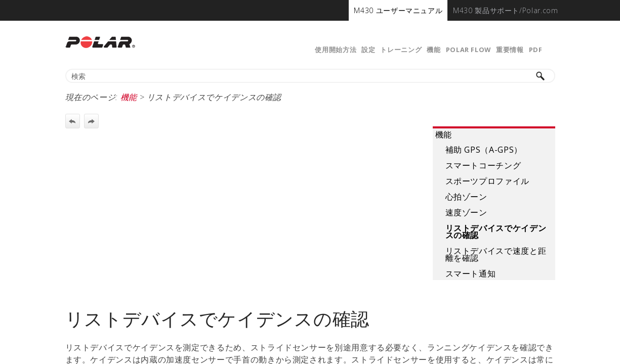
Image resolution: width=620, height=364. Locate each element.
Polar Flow (468, 50)
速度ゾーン (466, 212)
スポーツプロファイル (487, 181)
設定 (368, 50)
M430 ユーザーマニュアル (398, 10)
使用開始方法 (336, 50)
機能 (433, 50)
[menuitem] (398, 10)
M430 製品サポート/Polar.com (505, 10)
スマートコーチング (483, 165)
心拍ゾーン (466, 197)
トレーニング (401, 50)
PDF (536, 50)
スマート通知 (471, 274)
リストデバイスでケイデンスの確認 (496, 232)
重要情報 (510, 50)
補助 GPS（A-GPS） (484, 150)
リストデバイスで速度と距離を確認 (496, 254)
